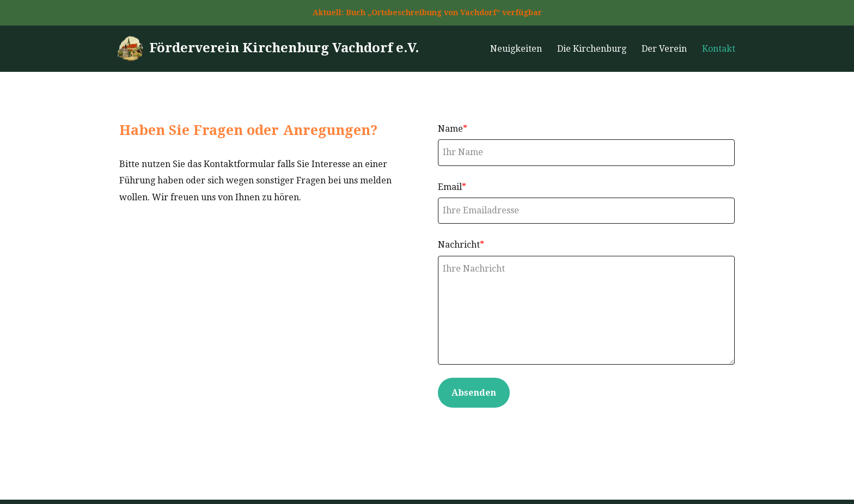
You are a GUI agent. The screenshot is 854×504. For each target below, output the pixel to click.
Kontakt (719, 49)
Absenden (474, 393)
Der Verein (664, 49)
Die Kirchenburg (592, 49)
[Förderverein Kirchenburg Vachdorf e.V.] (268, 49)
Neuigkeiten (516, 49)
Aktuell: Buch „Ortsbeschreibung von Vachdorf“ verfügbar (427, 13)
